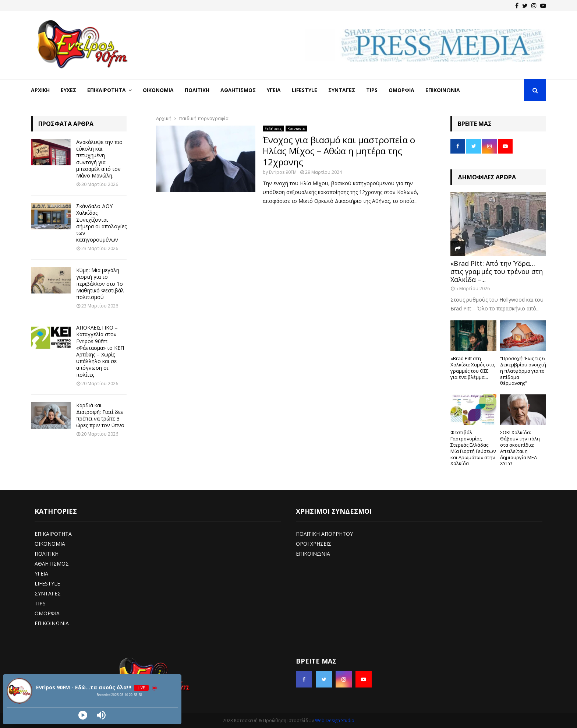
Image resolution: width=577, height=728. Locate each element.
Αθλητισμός (238, 90)
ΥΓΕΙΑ (41, 574)
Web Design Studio (335, 720)
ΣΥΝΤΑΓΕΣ (48, 593)
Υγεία (274, 90)
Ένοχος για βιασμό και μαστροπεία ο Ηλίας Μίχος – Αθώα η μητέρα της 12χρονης (339, 151)
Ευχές (68, 90)
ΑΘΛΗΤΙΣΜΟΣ (52, 564)
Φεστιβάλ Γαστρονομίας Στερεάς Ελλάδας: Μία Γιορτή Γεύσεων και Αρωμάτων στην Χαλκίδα (473, 448)
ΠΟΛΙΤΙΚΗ (47, 554)
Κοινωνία (296, 129)
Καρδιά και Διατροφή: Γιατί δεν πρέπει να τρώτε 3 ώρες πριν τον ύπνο (100, 415)
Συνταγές (342, 90)
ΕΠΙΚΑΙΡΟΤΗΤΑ (53, 534)
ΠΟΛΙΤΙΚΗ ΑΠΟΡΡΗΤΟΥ (324, 534)
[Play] (83, 715)
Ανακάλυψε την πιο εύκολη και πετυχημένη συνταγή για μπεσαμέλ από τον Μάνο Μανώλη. (99, 159)
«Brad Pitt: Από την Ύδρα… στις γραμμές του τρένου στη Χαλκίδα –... (497, 271)
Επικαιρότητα (107, 90)
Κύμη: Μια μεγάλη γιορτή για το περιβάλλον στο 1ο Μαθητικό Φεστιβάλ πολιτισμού (100, 284)
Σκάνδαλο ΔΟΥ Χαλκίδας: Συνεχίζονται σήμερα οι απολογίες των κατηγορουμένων (101, 223)
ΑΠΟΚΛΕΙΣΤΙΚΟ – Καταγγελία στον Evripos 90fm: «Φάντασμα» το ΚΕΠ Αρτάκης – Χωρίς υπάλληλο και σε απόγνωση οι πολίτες (100, 351)
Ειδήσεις (273, 129)
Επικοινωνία (443, 90)
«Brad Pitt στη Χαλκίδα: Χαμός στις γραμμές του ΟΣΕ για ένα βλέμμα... (473, 367)
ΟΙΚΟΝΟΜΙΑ (50, 544)
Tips (372, 90)
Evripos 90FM (283, 172)
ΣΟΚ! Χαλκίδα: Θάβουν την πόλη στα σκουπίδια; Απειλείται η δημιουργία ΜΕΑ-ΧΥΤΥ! (520, 448)
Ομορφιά (401, 90)
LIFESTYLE (47, 583)
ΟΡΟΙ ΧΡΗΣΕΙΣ (314, 544)
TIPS (40, 603)
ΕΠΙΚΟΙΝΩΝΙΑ (52, 623)
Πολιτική (197, 90)
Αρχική (40, 90)
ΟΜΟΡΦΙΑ (47, 613)
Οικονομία (158, 90)
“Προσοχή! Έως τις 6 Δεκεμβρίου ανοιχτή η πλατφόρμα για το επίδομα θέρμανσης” (523, 371)
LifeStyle (305, 90)
